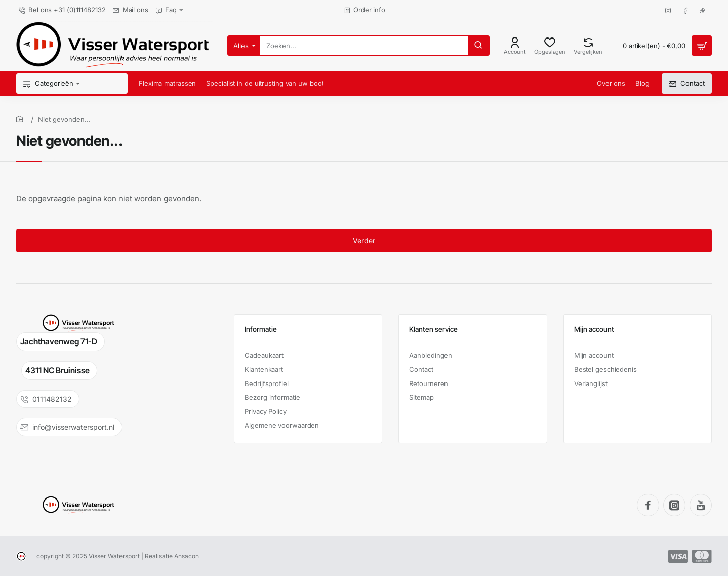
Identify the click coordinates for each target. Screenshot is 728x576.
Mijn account (594, 329)
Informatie (261, 329)
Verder (364, 241)
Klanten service (433, 329)
